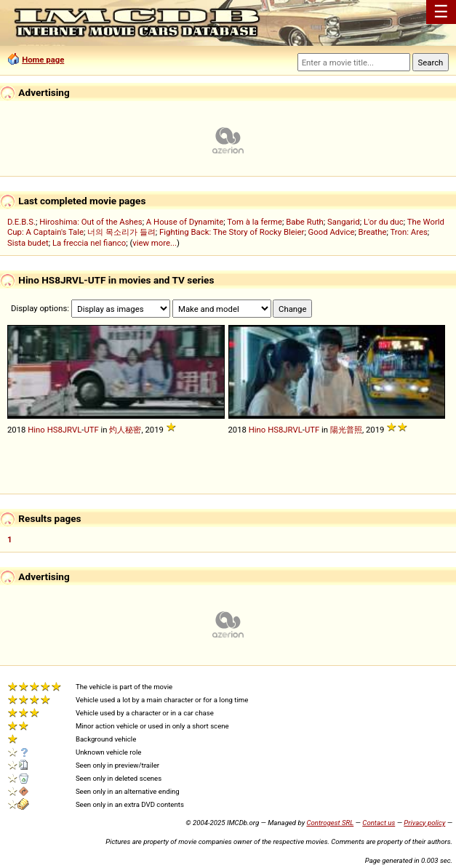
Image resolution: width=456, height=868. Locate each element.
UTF (91, 430)
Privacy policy (424, 823)
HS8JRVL (65, 430)
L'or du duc (384, 222)
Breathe (373, 232)
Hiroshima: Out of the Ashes (91, 222)
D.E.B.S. (21, 222)
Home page (43, 60)
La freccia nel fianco (89, 243)
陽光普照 (346, 430)
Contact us (379, 823)
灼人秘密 (125, 430)
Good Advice (332, 232)
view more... (155, 243)
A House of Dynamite (185, 222)
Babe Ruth (305, 222)
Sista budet (28, 243)
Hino (36, 430)
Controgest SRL (330, 823)
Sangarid (344, 222)
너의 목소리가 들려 (121, 232)
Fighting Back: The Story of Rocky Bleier (232, 232)
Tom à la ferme (255, 222)
